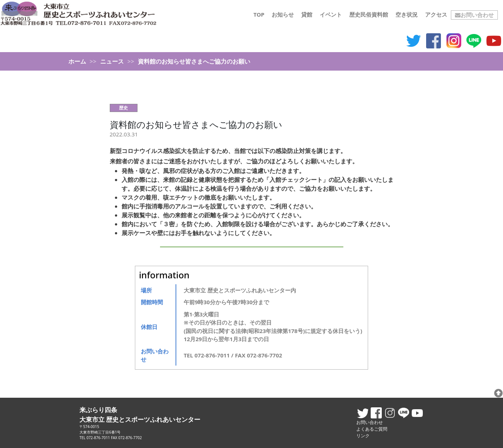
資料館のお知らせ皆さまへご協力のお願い (196, 124)
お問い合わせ (474, 15)
